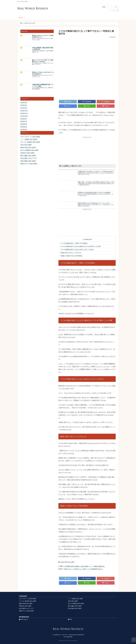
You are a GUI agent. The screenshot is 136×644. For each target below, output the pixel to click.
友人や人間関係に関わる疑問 (29, 150)
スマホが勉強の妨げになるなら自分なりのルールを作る (77, 250)
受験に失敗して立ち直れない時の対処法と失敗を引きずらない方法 (96, 182)
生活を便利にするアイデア (29, 158)
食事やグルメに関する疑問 (29, 164)
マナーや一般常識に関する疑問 (30, 142)
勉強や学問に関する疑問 (68, 562)
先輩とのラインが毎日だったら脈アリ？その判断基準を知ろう (84, 569)
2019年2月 (24, 108)
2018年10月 (24, 116)
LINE (87, 106)
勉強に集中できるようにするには (71, 253)
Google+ (106, 102)
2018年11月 (24, 113)
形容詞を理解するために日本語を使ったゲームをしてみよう (94, 203)
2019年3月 (24, 105)
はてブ (68, 106)
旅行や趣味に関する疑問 (28, 156)
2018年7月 (24, 122)
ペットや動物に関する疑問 (29, 139)
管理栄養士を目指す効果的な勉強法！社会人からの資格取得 (94, 193)
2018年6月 (24, 124)
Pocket (106, 106)
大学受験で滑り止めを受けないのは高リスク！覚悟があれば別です (96, 172)
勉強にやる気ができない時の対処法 (71, 256)
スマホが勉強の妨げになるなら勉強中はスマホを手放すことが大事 (80, 246)
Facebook (87, 102)
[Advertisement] (87, 150)
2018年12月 (24, 111)
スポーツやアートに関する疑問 (30, 137)
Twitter (68, 102)
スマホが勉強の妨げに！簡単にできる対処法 (74, 243)
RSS (70, 619)
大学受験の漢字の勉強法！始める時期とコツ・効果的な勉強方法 (84, 566)
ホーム (21, 17)
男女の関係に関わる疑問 (28, 161)
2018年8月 (24, 119)
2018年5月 (24, 127)
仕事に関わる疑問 (26, 145)
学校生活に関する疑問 (27, 153)
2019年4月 (24, 103)
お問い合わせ (23, 619)
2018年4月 (24, 130)
